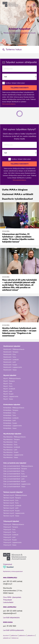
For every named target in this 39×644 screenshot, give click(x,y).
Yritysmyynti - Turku (10, 532)
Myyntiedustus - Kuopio (11, 452)
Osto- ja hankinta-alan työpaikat (15, 463)
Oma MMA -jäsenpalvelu (12, 597)
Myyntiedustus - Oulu (10, 442)
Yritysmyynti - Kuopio (10, 540)
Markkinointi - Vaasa (10, 370)
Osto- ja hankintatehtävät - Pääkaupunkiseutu (18, 466)
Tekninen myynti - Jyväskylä (12, 506)
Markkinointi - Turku (10, 357)
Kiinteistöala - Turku (10, 415)
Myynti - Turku (8, 386)
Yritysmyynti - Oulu (9, 530)
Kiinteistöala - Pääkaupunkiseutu (14, 408)
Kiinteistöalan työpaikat (12, 405)
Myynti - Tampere (9, 381)
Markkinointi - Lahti (10, 362)
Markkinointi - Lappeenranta (13, 367)
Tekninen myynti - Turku (11, 503)
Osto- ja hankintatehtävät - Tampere (15, 469)
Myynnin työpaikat (10, 375)
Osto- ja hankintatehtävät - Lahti (14, 479)
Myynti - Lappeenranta (11, 396)
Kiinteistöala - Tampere (11, 410)
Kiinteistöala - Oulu (10, 413)
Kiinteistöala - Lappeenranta (12, 426)
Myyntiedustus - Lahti (10, 450)
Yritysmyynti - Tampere (11, 527)
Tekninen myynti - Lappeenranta (14, 513)
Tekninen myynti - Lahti (11, 508)
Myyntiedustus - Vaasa (11, 457)
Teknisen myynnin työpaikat (13, 492)
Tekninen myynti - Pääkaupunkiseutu (15, 495)
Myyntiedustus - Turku (10, 445)
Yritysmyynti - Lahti (9, 537)
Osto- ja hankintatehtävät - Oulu (14, 471)
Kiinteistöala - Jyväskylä (11, 418)
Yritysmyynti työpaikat (11, 521)
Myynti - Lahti (8, 391)
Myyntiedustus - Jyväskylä (12, 447)
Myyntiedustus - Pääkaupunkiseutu (15, 437)
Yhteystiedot (7, 600)
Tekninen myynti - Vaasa (11, 516)
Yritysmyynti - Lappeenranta (12, 542)
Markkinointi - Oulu (10, 354)
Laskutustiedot (8, 602)
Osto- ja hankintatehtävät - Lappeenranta (17, 484)
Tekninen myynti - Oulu (11, 500)
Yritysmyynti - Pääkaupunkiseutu (14, 524)
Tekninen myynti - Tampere (12, 498)
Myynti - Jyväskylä (9, 389)
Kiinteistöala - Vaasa (10, 428)
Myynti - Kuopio (8, 394)
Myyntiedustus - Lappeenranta (13, 455)
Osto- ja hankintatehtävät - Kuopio (15, 481)
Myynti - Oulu (8, 384)
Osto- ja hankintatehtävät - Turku (14, 474)
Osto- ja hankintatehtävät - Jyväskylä (15, 476)
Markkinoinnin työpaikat (12, 346)
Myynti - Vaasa (8, 399)
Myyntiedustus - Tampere (11, 439)
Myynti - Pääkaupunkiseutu (12, 378)
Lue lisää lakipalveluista (11, 618)
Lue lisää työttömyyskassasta (13, 630)
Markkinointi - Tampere (11, 352)
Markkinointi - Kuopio (10, 365)
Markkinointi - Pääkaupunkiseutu (14, 349)
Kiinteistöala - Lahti (9, 421)
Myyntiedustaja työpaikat (12, 434)
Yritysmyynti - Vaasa (10, 545)
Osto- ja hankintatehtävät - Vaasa (14, 487)
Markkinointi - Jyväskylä (11, 360)
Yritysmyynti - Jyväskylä (11, 535)
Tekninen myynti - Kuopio (11, 511)
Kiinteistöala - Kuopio (10, 423)
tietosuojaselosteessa (9, 104)
